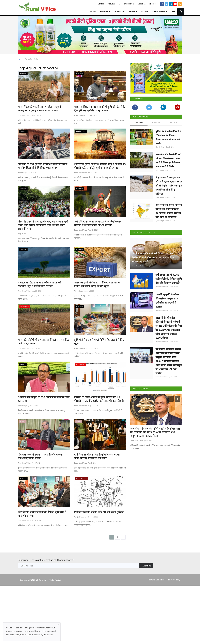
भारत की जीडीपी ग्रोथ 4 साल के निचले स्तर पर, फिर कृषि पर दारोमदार (44, 337)
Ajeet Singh (22, 172)
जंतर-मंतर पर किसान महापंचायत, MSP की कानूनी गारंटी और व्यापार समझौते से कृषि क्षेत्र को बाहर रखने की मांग (44, 222)
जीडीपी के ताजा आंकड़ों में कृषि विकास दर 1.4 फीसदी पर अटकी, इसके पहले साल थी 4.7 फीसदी (99, 394)
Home (93, 11)
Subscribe (146, 571)
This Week (139, 122)
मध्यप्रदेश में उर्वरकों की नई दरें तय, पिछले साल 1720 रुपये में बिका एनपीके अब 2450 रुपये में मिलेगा (168, 160)
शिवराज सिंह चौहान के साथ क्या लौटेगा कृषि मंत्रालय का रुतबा (43, 394)
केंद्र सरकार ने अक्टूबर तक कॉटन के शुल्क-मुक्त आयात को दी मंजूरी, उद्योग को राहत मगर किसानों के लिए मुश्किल (169, 186)
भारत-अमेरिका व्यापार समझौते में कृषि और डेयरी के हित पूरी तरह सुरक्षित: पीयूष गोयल (99, 108)
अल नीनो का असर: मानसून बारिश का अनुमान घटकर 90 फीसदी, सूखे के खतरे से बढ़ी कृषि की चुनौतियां (169, 211)
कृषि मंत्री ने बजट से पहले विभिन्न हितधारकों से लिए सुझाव (97, 337)
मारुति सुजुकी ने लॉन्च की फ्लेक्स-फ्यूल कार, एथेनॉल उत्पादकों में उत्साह (167, 311)
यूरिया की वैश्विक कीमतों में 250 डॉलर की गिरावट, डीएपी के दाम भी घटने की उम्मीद (168, 137)
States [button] (133, 11)
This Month (156, 122)
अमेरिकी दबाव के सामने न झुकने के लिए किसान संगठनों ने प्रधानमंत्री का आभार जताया (99, 222)
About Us (111, 4)
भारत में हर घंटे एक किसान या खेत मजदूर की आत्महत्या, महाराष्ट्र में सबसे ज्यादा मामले (43, 108)
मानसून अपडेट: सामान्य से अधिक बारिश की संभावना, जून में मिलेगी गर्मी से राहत (42, 279)
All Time (173, 122)
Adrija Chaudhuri (81, 522)
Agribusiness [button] (160, 11)
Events (145, 11)
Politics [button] (120, 11)
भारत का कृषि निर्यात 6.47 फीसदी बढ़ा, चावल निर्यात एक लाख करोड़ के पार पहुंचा (98, 279)
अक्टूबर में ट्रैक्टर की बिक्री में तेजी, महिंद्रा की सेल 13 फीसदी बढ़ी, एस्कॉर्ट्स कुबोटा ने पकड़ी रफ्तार (98, 165)
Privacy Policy (174, 585)
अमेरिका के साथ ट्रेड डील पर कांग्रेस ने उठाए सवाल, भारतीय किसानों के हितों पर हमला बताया (41, 165)
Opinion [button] (105, 11)
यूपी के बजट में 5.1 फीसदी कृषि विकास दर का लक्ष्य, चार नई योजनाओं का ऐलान (100, 451)
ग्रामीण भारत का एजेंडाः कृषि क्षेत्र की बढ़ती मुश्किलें (97, 517)
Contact (101, 4)
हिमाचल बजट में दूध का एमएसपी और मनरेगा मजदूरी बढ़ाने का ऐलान (42, 451)
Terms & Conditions (157, 585)
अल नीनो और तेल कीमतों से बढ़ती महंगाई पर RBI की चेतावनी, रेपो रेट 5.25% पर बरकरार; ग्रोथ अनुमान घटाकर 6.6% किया (169, 342)
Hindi (154, 4)
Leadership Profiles (126, 4)
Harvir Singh (23, 400)
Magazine (142, 4)
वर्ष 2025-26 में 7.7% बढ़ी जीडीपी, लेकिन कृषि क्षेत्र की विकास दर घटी (169, 282)
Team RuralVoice (24, 115)
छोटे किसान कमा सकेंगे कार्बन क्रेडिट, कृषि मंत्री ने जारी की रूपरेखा (43, 519)
